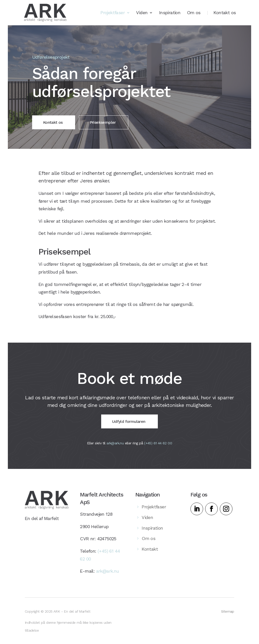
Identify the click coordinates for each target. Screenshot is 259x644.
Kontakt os (225, 13)
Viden (142, 13)
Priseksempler (103, 122)
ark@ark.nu (115, 446)
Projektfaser (113, 13)
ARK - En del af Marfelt (72, 613)
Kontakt (150, 553)
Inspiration (170, 13)
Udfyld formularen (129, 425)
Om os (194, 13)
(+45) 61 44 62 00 (158, 446)
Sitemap (228, 613)
